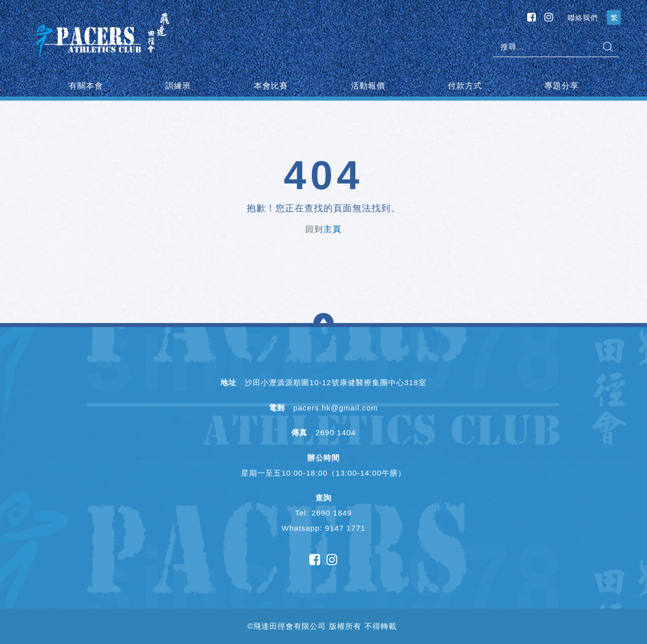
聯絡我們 (583, 18)
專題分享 (562, 86)
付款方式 (465, 86)
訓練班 (178, 86)
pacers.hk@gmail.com (336, 408)
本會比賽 (271, 86)
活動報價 (368, 86)
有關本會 (86, 86)
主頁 (333, 229)
